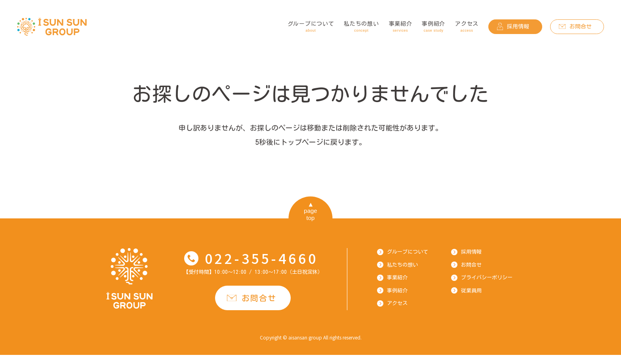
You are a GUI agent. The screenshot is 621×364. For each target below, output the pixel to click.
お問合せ (581, 27)
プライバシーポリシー (487, 278)
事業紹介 (401, 27)
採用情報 (518, 27)
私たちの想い (361, 27)
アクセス (467, 27)
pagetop (310, 214)
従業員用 (471, 291)
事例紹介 (433, 27)
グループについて (311, 27)
